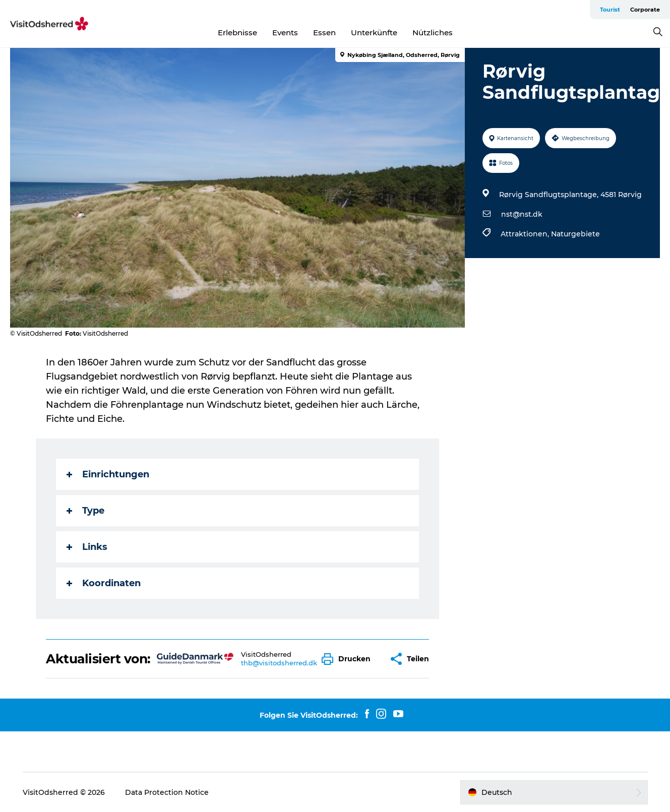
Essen (324, 33)
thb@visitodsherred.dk (279, 663)
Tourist (610, 10)
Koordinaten (104, 583)
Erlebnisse (237, 33)
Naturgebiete (575, 234)
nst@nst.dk (522, 214)
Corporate (645, 10)
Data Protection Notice (167, 792)
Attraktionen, (526, 234)
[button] (349, 659)
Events (285, 33)
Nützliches (433, 33)
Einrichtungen (108, 474)
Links (87, 547)
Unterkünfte (374, 33)
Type (85, 511)
